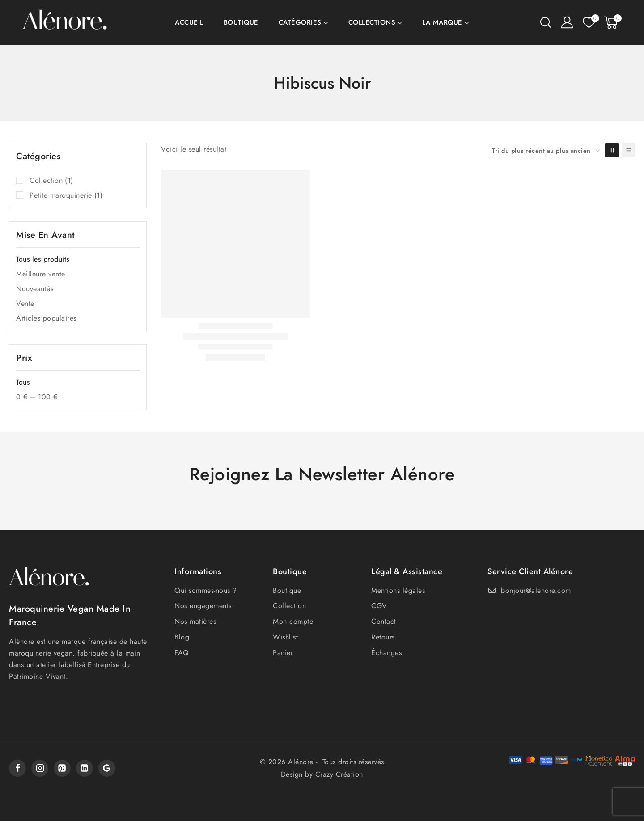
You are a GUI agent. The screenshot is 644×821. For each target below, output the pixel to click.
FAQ (182, 653)
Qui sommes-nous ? (206, 590)
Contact (384, 621)
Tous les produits (43, 259)
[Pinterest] (62, 768)
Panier (283, 653)
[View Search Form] (546, 23)
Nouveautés (35, 289)
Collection (51, 181)
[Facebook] (17, 768)
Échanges (386, 653)
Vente (25, 303)
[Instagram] (40, 768)
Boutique (241, 22)
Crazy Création (339, 774)
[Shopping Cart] (613, 23)
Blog (182, 637)
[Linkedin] (85, 768)
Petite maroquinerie (66, 195)
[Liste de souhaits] (589, 22)
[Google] (107, 768)
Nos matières (195, 621)
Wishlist (285, 637)
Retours (383, 637)
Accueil (189, 22)
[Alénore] (65, 23)
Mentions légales (398, 590)
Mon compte (293, 621)
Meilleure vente (41, 274)
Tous (23, 382)
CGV (379, 606)
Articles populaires (46, 318)
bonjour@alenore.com (536, 590)
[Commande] (546, 151)
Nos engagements (203, 606)
